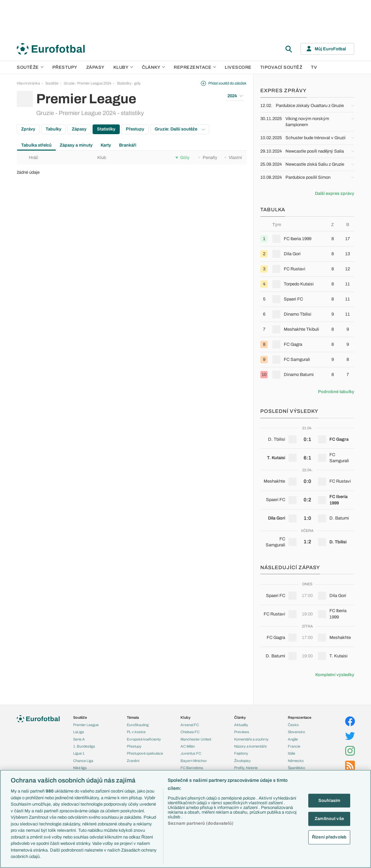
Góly (182, 158)
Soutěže (30, 67)
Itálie (291, 753)
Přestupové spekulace (145, 753)
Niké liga (80, 768)
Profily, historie (246, 768)
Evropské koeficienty (144, 739)
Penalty (208, 158)
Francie (294, 746)
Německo (296, 761)
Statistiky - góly (129, 83)
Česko (293, 725)
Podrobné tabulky (336, 392)
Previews (242, 732)
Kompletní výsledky (335, 675)
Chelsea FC (190, 732)
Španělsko (296, 768)
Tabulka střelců (36, 145)
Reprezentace (195, 67)
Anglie (293, 739)
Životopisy (243, 761)
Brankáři (128, 145)
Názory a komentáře (250, 746)
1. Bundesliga (84, 746)
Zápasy (95, 67)
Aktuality (241, 725)
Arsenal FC (190, 725)
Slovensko (296, 732)
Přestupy (65, 67)
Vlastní (233, 158)
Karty (106, 145)
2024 (235, 96)
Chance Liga (83, 761)
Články (240, 717)
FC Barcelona (192, 768)
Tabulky (54, 129)
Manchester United (196, 739)
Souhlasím (329, 800)
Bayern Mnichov (194, 761)
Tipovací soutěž (281, 67)
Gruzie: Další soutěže (180, 129)
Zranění (133, 761)
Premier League (86, 725)
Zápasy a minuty (76, 145)
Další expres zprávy (335, 194)
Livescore (238, 67)
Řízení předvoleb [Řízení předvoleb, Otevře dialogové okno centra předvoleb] (329, 837)
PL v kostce (136, 732)
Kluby (123, 67)
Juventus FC (191, 753)
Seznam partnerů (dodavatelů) (201, 823)
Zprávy (28, 129)
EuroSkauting (138, 725)
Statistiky (106, 129)
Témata (133, 717)
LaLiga (78, 732)
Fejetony (241, 753)
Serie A (79, 739)
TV (314, 67)
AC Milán (188, 746)
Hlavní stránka (28, 83)
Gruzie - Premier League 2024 (88, 83)
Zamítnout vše (329, 819)
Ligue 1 (79, 753)
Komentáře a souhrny (251, 739)
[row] (307, 239)
